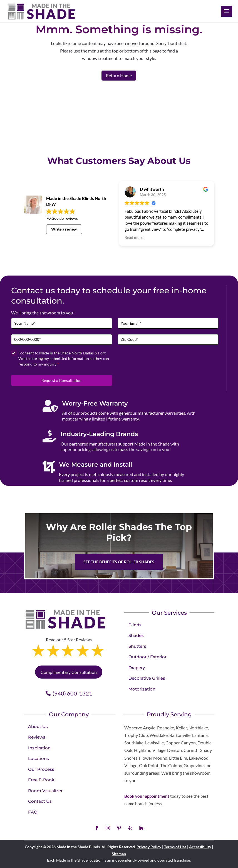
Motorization (142, 689)
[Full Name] (62, 323)
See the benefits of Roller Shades (119, 562)
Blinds (135, 625)
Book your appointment (147, 796)
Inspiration (39, 748)
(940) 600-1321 (72, 693)
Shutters (137, 646)
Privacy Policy (149, 847)
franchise (182, 860)
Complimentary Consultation (69, 672)
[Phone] (62, 340)
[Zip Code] (168, 340)
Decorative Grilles (147, 678)
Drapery (137, 668)
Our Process (41, 769)
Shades (136, 635)
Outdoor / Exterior (147, 657)
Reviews (37, 737)
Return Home (119, 75)
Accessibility (200, 847)
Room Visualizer (45, 791)
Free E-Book (41, 780)
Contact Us (40, 801)
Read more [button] (134, 237)
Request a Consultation (61, 380)
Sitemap (119, 854)
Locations (39, 758)
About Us (38, 726)
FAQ (33, 812)
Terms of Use (175, 847)
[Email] (168, 323)
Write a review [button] (64, 229)
